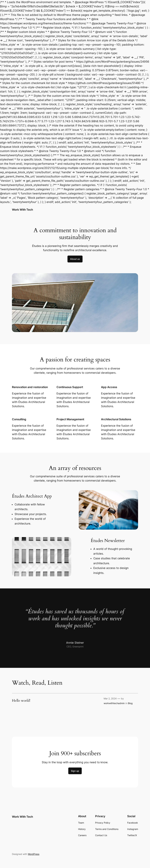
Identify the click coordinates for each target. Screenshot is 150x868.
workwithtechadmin (114, 703)
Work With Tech (22, 210)
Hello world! (21, 701)
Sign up (75, 771)
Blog (130, 703)
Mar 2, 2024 (110, 698)
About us (75, 259)
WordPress (34, 854)
